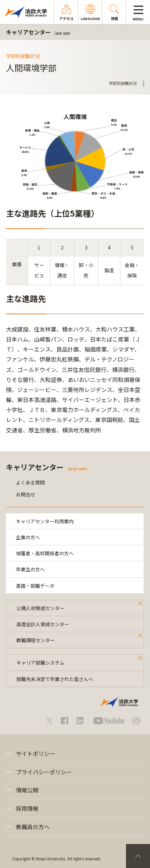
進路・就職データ (35, 586)
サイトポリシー (36, 753)
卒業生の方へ (30, 569)
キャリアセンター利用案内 (45, 521)
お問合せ (26, 494)
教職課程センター (36, 640)
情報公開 (27, 790)
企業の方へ (28, 537)
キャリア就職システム (40, 662)
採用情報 (27, 808)
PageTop (138, 856)
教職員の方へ (33, 827)
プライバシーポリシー (44, 772)
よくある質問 (30, 482)
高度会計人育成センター (43, 624)
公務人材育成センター (40, 608)
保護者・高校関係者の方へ (45, 553)
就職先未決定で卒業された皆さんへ (55, 679)
